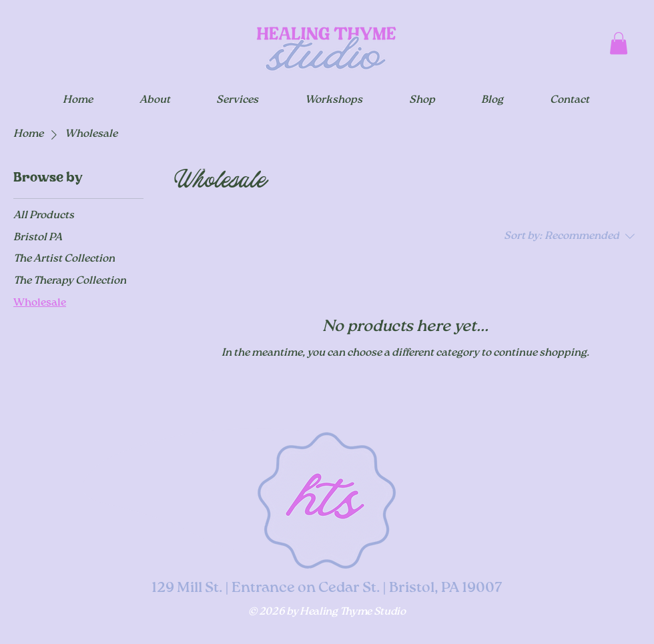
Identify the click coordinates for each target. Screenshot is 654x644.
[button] (619, 43)
